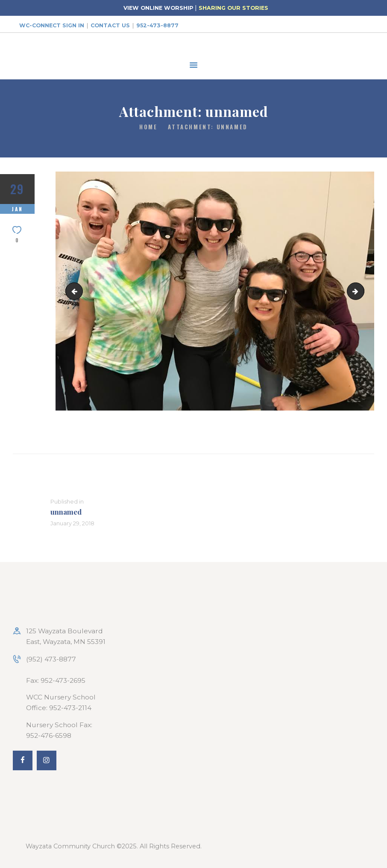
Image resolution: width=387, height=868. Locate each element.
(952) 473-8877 (51, 659)
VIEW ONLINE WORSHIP (158, 8)
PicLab (361, 291)
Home (148, 127)
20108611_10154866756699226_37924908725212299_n (76, 291)
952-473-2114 (70, 708)
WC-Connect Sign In (52, 25)
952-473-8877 (157, 25)
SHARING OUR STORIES (233, 8)
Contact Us (110, 25)
